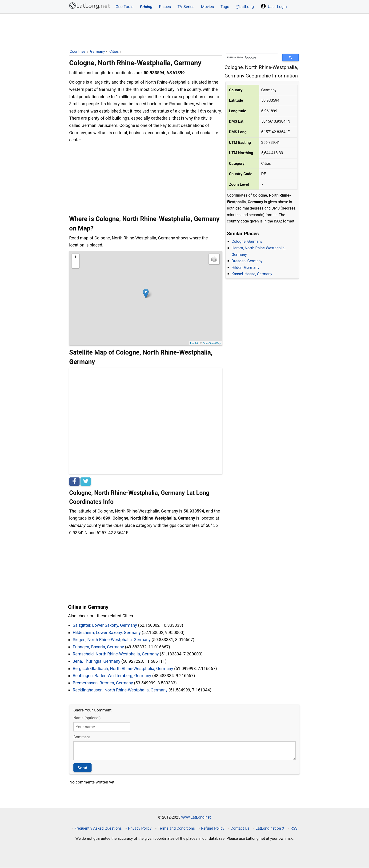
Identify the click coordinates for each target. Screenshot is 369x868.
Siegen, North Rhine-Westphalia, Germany (112, 640)
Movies (207, 7)
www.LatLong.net (196, 817)
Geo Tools (124, 7)
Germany (98, 51)
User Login (274, 6)
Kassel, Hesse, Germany (252, 274)
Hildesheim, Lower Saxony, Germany (107, 632)
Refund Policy (213, 828)
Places (165, 7)
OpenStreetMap (212, 343)
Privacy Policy (140, 828)
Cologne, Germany (247, 241)
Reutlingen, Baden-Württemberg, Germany (112, 676)
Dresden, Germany (247, 261)
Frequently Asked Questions (98, 828)
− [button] (76, 265)
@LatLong (245, 7)
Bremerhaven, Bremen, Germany (103, 683)
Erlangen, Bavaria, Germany (98, 647)
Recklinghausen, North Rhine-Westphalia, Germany (120, 690)
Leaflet (194, 343)
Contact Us (240, 828)
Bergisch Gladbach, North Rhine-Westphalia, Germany (123, 668)
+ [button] (76, 258)
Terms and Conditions (176, 828)
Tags (225, 7)
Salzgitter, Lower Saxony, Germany (105, 625)
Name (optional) (87, 718)
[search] (250, 58)
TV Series (186, 7)
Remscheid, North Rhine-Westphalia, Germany (116, 654)
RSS (294, 828)
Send (82, 768)
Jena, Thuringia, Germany (96, 661)
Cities (114, 51)
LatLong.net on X (270, 828)
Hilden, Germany (245, 268)
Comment (82, 737)
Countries (78, 51)
